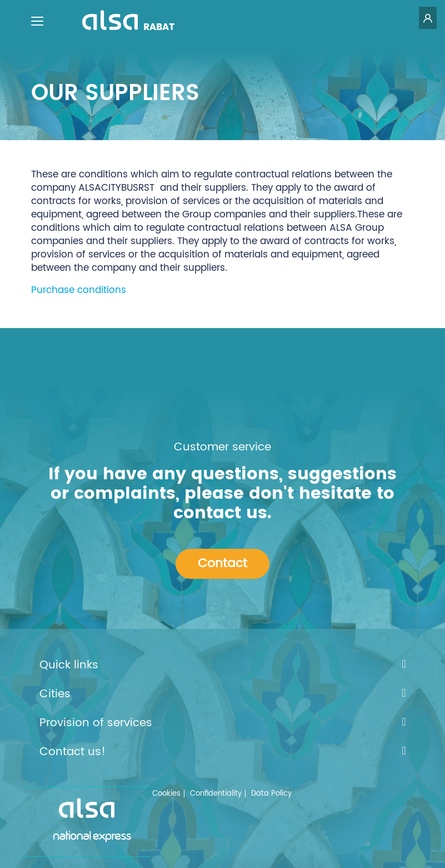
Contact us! (223, 752)
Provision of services (223, 723)
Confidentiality (216, 794)
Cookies (166, 794)
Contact (222, 564)
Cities (223, 695)
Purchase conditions (79, 290)
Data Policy (271, 794)
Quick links (223, 666)
